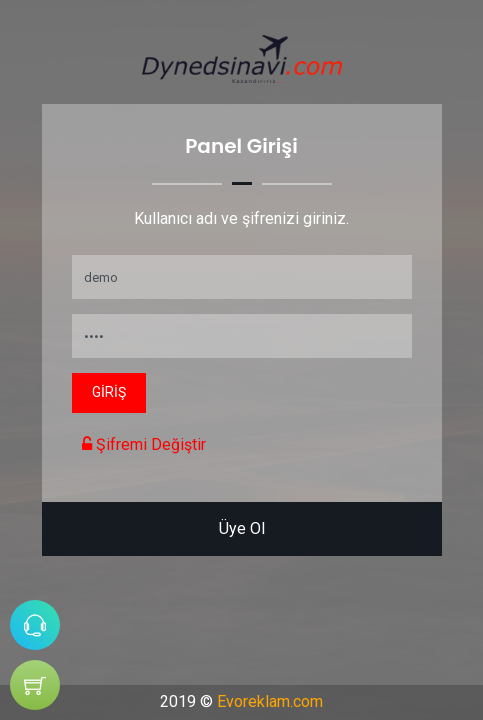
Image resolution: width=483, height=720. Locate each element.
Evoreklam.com (270, 701)
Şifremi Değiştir (144, 444)
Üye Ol (242, 528)
